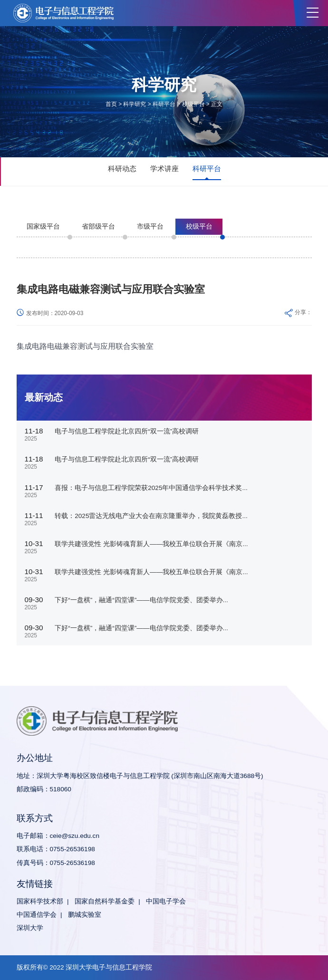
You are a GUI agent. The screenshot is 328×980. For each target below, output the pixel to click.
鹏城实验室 (85, 915)
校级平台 (193, 104)
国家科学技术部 (40, 901)
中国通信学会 (37, 915)
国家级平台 (43, 226)
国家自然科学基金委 (105, 901)
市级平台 (150, 226)
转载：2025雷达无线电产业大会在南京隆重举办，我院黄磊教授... (151, 516)
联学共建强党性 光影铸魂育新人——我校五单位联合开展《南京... (151, 544)
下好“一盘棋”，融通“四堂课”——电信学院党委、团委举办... (141, 600)
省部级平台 (98, 226)
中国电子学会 (166, 901)
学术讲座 (164, 168)
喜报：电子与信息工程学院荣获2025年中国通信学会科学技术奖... (151, 488)
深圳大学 (30, 928)
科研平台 (164, 104)
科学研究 (135, 104)
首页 (111, 104)
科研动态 (122, 168)
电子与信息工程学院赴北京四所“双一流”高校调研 (127, 431)
